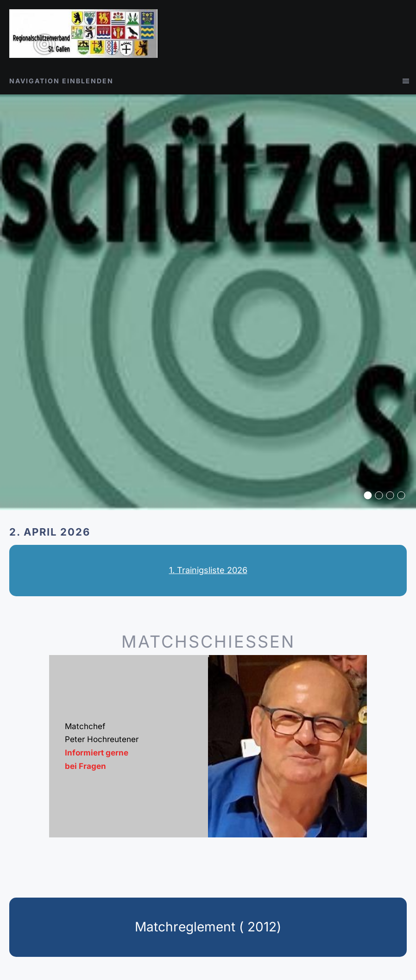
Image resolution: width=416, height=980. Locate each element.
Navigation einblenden (61, 81)
